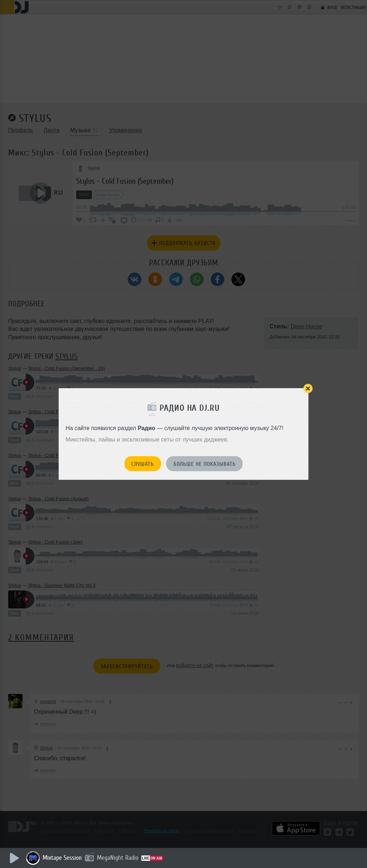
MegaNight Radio (119, 858)
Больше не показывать (205, 464)
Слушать (143, 464)
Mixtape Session (63, 858)
